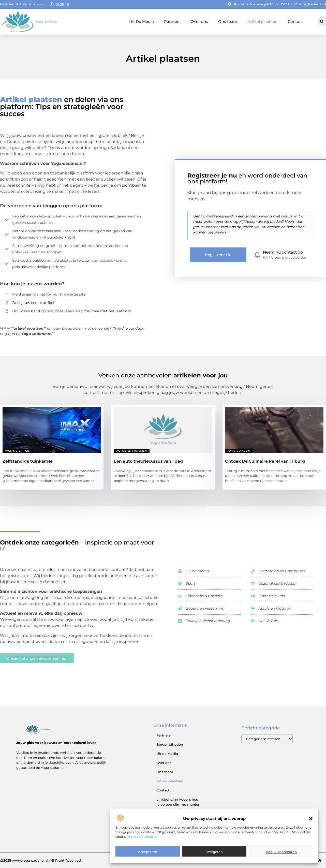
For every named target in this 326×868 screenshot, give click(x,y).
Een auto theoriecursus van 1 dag (148, 461)
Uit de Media (167, 754)
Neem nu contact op (283, 252)
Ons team (228, 21)
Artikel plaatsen (262, 21)
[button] (311, 825)
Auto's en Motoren (132, 451)
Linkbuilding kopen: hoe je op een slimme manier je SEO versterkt (178, 804)
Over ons (199, 21)
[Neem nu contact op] (257, 255)
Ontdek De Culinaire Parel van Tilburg (265, 461)
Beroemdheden (170, 744)
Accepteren (147, 858)
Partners (172, 21)
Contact (295, 21)
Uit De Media (142, 21)
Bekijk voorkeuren (281, 858)
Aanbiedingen (239, 451)
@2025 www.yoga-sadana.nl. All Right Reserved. (41, 860)
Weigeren (214, 858)
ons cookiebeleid (143, 842)
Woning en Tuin (18, 451)
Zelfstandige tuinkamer (28, 461)
